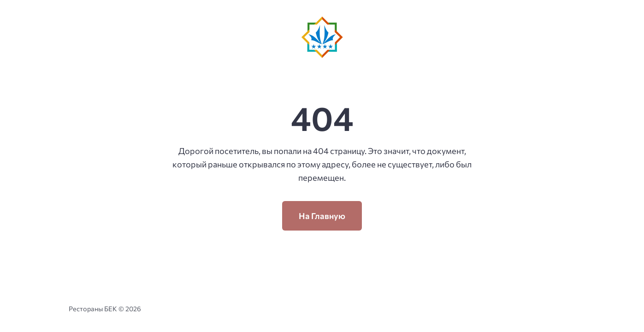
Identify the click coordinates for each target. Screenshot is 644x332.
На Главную (322, 216)
